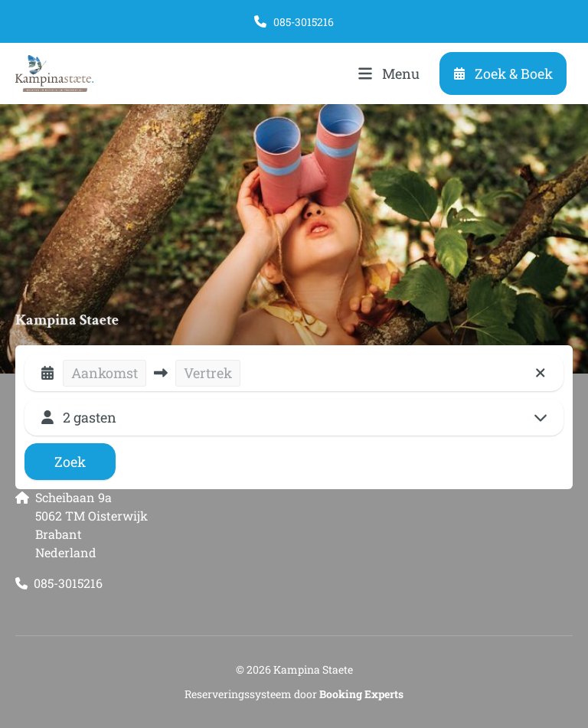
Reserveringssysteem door (294, 694)
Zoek (70, 462)
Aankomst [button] (105, 373)
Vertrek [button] (208, 373)
